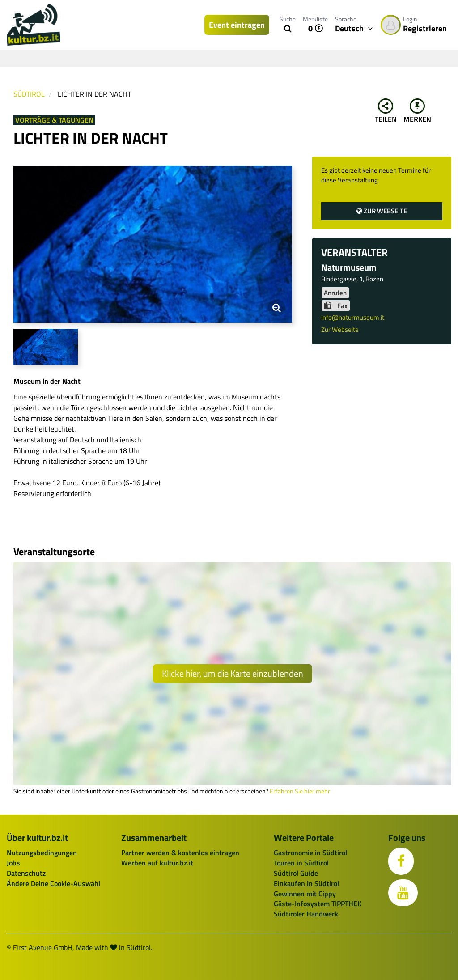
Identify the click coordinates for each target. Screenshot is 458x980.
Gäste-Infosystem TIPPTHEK (318, 904)
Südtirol (29, 94)
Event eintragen (237, 25)
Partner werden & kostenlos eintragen (180, 853)
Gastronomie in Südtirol (310, 853)
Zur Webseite (382, 211)
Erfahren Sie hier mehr (300, 791)
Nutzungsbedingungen (42, 853)
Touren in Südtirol (301, 863)
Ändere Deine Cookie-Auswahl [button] (53, 883)
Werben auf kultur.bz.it (157, 863)
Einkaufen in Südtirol (306, 883)
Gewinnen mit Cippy (305, 894)
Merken (417, 111)
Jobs (13, 863)
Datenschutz (26, 873)
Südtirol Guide (296, 873)
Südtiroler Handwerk (306, 914)
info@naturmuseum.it (353, 317)
